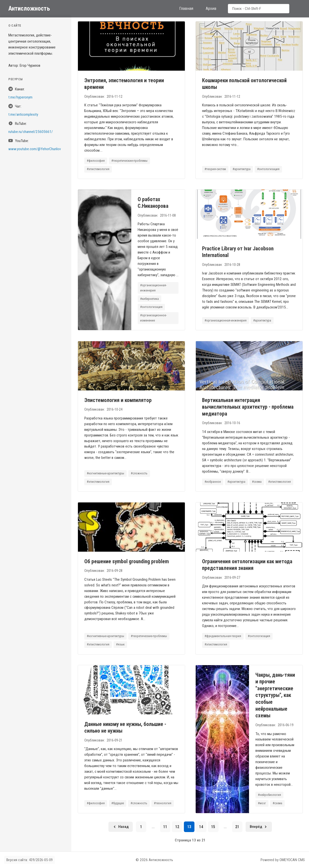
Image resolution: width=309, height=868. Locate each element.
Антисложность (29, 8)
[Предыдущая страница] (121, 827)
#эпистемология (98, 169)
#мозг (262, 803)
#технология (163, 803)
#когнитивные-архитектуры (105, 473)
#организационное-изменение (153, 318)
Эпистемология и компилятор (118, 400)
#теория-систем (215, 169)
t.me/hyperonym (20, 97)
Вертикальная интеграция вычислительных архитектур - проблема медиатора (248, 407)
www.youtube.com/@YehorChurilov (35, 149)
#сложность (139, 473)
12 (177, 827)
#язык (120, 644)
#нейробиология (269, 795)
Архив (211, 8)
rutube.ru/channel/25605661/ (31, 132)
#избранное (212, 482)
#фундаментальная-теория (223, 636)
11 (165, 827)
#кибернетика (149, 299)
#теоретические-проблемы (129, 161)
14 (201, 827)
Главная (186, 8)
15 (213, 827)
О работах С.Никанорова (153, 203)
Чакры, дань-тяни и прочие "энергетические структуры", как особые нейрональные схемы (275, 695)
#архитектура (242, 169)
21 (237, 827)
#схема (257, 482)
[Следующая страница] (259, 827)
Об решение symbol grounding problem (126, 561)
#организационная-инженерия (153, 288)
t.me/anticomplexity (23, 114)
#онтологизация (268, 169)
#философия (96, 161)
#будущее (117, 803)
